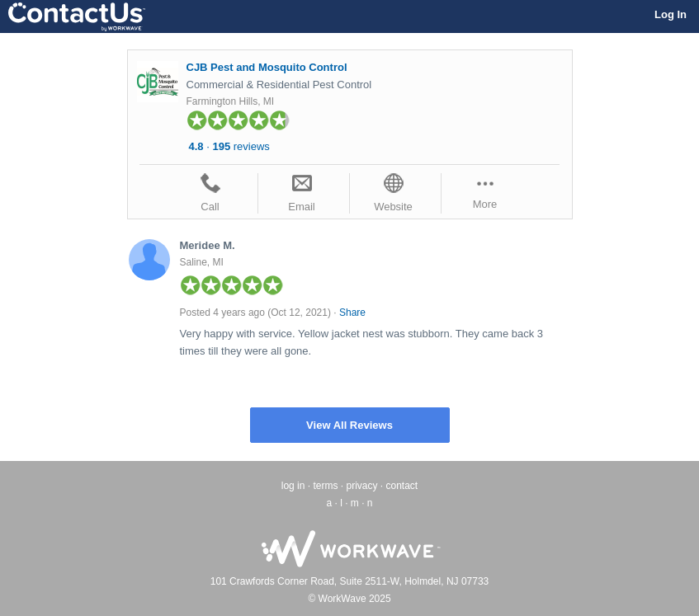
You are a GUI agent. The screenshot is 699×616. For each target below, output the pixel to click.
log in (293, 486)
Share (352, 313)
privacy (361, 486)
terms (325, 486)
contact (402, 486)
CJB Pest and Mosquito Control (267, 67)
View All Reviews (349, 425)
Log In (671, 14)
